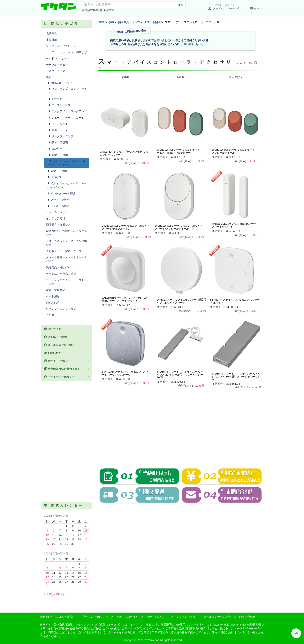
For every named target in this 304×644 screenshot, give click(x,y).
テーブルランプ (59, 105)
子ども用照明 (58, 143)
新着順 (180, 77)
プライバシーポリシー (67, 377)
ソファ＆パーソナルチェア (62, 46)
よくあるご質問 (67, 337)
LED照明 (55, 149)
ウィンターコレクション (61, 309)
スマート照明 (152, 22)
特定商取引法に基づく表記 (67, 369)
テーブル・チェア (57, 65)
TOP (101, 22)
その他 (50, 315)
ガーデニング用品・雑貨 (61, 274)
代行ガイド (67, 329)
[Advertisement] (181, 431)
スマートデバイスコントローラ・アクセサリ (67, 163)
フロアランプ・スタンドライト (67, 91)
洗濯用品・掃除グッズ (60, 267)
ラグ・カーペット (57, 212)
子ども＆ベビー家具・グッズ (64, 251)
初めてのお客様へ (127, 617)
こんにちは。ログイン (226, 7)
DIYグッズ (52, 303)
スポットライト (59, 130)
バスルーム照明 (58, 206)
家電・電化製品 (56, 290)
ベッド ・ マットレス (59, 58)
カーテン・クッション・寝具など (66, 52)
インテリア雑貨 (56, 218)
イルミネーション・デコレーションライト (66, 185)
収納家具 (51, 33)
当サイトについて (67, 361)
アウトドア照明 (58, 200)
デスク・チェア (56, 71)
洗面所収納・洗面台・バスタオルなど (66, 233)
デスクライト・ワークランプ (67, 111)
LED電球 (54, 177)
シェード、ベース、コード (66, 118)
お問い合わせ (162, 40)
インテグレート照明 (61, 194)
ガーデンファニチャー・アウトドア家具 (66, 282)
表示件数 (236, 77)
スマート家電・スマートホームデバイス (66, 259)
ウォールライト (59, 124)
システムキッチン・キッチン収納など (66, 243)
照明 (111, 22)
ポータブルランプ (61, 136)
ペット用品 (53, 296)
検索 (180, 5)
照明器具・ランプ (129, 22)
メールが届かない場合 (67, 345)
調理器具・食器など (58, 225)
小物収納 (51, 40)
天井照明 (55, 99)
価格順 (125, 77)
